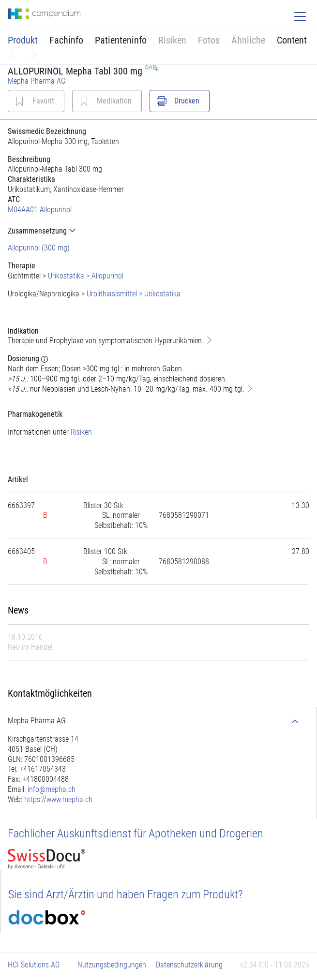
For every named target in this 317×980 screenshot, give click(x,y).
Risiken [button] (172, 40)
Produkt (23, 40)
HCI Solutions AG (34, 965)
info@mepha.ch (52, 789)
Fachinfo (66, 40)
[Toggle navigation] (300, 16)
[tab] (158, 231)
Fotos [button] (209, 40)
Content (292, 40)
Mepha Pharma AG (37, 81)
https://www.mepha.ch (58, 799)
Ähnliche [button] (248, 40)
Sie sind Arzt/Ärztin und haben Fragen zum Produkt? (126, 894)
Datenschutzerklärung (189, 965)
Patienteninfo (121, 40)
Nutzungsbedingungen (112, 965)
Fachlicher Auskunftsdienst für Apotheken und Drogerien (136, 834)
